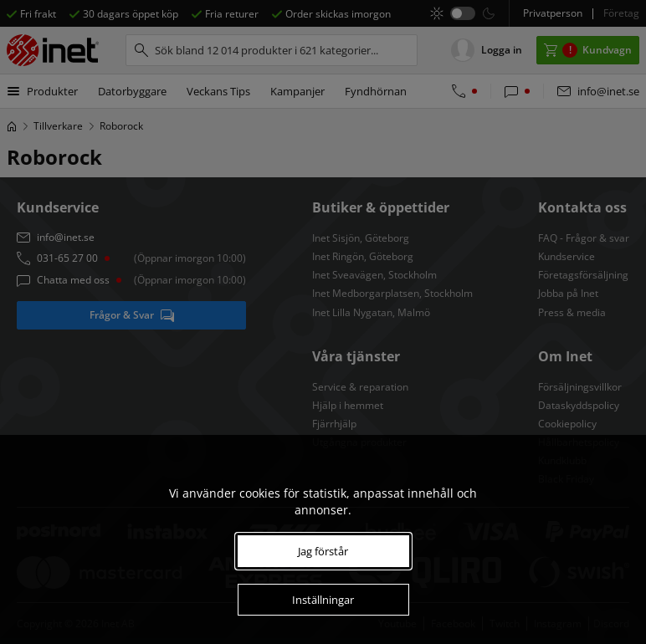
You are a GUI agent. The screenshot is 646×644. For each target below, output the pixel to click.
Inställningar (323, 600)
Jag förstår (323, 551)
